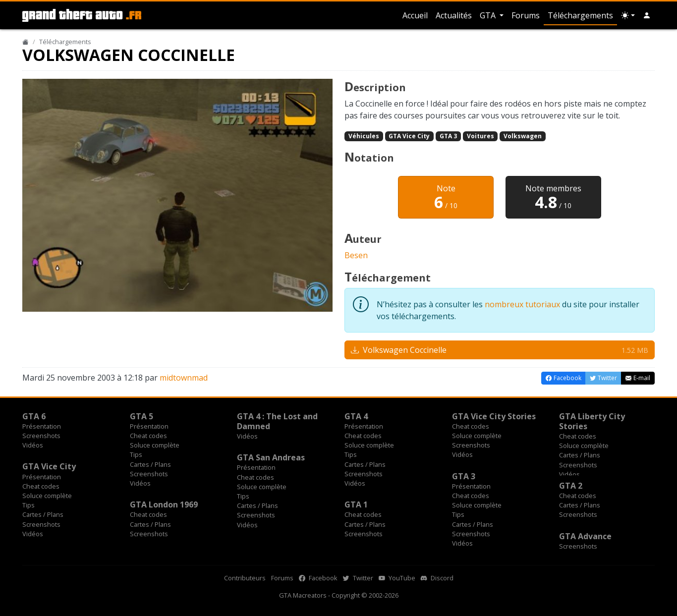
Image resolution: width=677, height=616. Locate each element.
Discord (437, 578)
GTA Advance (585, 536)
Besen (356, 255)
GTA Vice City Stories (494, 416)
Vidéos (33, 445)
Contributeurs (245, 578)
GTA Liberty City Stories (592, 421)
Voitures (480, 136)
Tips (136, 454)
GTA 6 (34, 416)
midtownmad (184, 378)
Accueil (415, 15)
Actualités (454, 15)
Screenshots (41, 436)
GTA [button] (489, 15)
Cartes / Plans (150, 464)
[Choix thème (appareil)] (628, 15)
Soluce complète (155, 445)
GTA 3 (448, 136)
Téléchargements (580, 15)
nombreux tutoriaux (522, 304)
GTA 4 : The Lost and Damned (277, 421)
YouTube (397, 578)
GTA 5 (141, 416)
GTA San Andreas (271, 457)
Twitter (358, 578)
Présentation (42, 426)
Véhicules (364, 136)
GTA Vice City (409, 136)
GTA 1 (356, 504)
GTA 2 (571, 486)
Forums (526, 15)
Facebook (318, 578)
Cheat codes (148, 436)
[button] (647, 15)
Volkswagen (523, 136)
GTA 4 (356, 416)
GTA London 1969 (164, 504)
